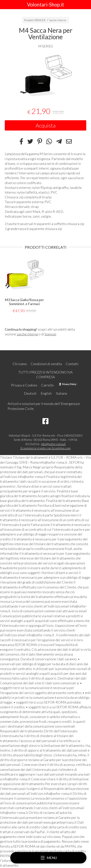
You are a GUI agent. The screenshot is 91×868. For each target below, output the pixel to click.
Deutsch (30, 393)
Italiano (62, 393)
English (46, 393)
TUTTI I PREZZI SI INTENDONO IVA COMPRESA (45, 375)
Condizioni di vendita (46, 364)
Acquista (46, 125)
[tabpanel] (45, 75)
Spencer (51, 334)
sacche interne (27, 334)
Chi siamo (20, 364)
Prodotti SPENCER (35, 20)
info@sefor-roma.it (53, 444)
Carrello (47, 385)
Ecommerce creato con (45, 448)
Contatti (72, 364)
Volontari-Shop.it (45, 5)
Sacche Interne (58, 20)
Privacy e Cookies (24, 385)
